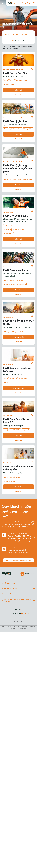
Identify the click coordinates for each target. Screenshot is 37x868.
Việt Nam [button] (25, 614)
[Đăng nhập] (26, 3)
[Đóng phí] (15, 3)
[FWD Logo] (6, 573)
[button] (15, 3)
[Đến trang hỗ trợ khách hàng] (18, 560)
